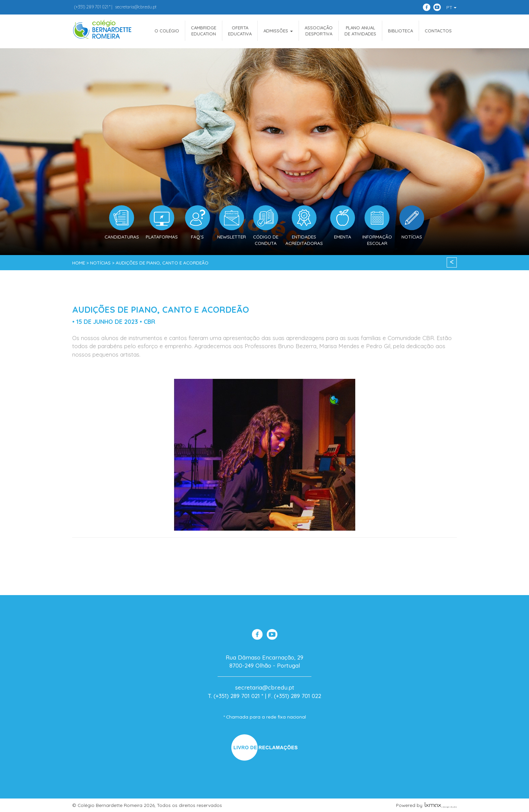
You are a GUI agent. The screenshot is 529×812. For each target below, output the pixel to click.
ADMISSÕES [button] (278, 31)
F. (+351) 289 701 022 (295, 696)
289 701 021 (91, 7)
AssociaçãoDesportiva (319, 31)
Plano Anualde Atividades (360, 31)
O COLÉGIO (167, 31)
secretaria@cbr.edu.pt (136, 7)
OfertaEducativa (240, 31)
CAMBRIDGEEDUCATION (204, 31)
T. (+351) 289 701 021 (234, 696)
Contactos (438, 31)
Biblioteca (400, 31)
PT (451, 7)
